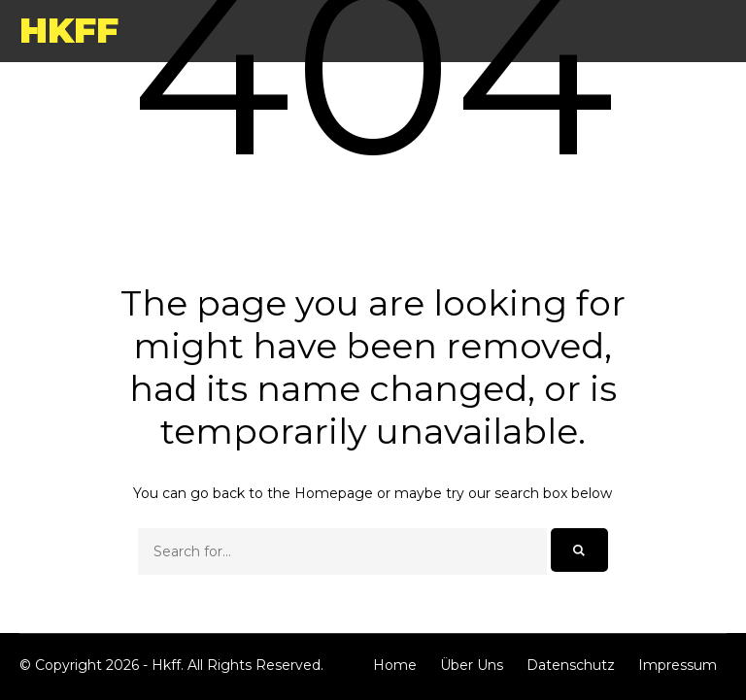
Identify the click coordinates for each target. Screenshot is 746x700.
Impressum (678, 665)
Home (395, 665)
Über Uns (472, 665)
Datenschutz (571, 665)
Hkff (69, 30)
